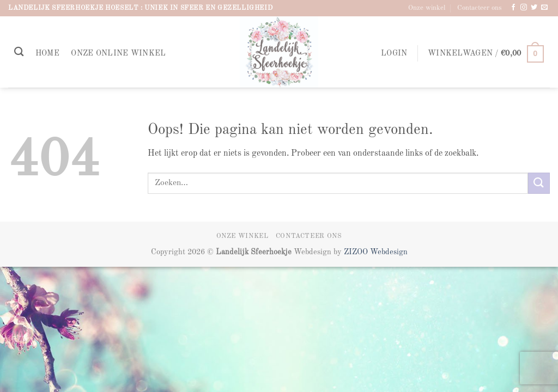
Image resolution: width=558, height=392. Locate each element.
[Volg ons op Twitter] (534, 8)
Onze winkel (427, 8)
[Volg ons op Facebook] (513, 8)
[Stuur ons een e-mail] (544, 8)
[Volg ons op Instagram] (524, 8)
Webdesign (389, 252)
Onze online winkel (118, 53)
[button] (394, 54)
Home (47, 53)
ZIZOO (357, 252)
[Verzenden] (539, 183)
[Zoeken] (19, 52)
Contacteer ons (480, 8)
